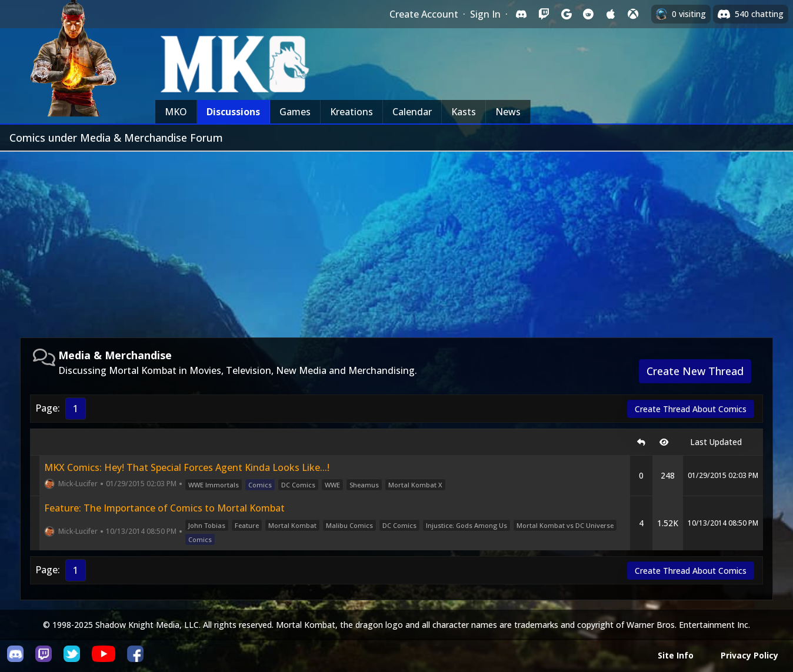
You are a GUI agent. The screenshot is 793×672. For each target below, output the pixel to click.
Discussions (233, 112)
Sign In (485, 14)
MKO (176, 112)
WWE (332, 485)
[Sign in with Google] (566, 14)
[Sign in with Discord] (521, 14)
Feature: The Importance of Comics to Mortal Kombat (164, 508)
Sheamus (364, 485)
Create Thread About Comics (691, 409)
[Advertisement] (396, 240)
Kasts (464, 112)
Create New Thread (695, 371)
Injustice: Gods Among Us (467, 525)
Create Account (424, 14)
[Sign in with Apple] (611, 14)
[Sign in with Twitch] (544, 14)
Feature (247, 525)
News (508, 112)
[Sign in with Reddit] (588, 14)
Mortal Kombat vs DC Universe (565, 525)
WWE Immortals (214, 485)
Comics (260, 485)
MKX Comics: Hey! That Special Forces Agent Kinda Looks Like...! (187, 467)
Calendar (412, 112)
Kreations (351, 112)
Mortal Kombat (292, 525)
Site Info (676, 655)
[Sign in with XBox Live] (633, 14)
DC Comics (298, 485)
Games (295, 112)
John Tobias (207, 525)
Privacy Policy (749, 655)
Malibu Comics (349, 525)
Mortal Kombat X (415, 485)
